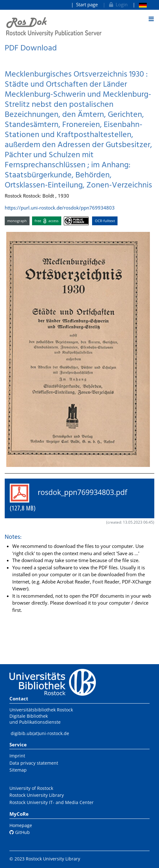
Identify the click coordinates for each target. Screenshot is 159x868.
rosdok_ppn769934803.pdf (72, 498)
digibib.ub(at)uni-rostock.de (40, 733)
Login (118, 4)
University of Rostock (31, 788)
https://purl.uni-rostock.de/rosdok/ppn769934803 (60, 208)
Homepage (21, 825)
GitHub (20, 832)
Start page (87, 4)
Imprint (17, 756)
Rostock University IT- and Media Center (52, 802)
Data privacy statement (34, 763)
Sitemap (18, 770)
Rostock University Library (37, 795)
